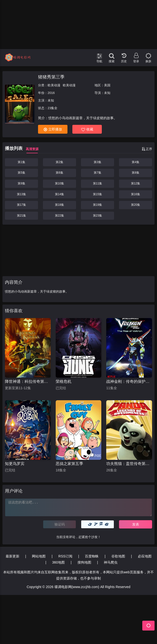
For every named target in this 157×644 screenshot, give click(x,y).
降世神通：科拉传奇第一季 (28, 381)
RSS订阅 (65, 556)
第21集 (21, 216)
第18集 (59, 205)
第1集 (21, 162)
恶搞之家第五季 (69, 464)
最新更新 (13, 556)
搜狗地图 (84, 562)
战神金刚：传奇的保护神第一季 (129, 381)
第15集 (98, 194)
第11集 (98, 183)
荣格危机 (64, 381)
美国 (107, 85)
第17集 (21, 205)
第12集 (136, 183)
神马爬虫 (111, 562)
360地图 (59, 562)
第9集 (21, 183)
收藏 (87, 129)
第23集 (98, 216)
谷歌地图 (118, 556)
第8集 (136, 173)
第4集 (136, 162)
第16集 (136, 194)
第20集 (136, 205)
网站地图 (39, 556)
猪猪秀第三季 (51, 77)
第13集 (21, 194)
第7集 (98, 173)
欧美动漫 (54, 85)
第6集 (59, 173)
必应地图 (145, 556)
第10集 (59, 183)
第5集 (21, 173)
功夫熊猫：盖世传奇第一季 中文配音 (129, 464)
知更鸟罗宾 (15, 464)
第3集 (98, 162)
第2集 (59, 162)
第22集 (59, 216)
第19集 (98, 205)
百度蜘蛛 (92, 556)
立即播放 (53, 129)
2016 (51, 93)
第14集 (59, 194)
